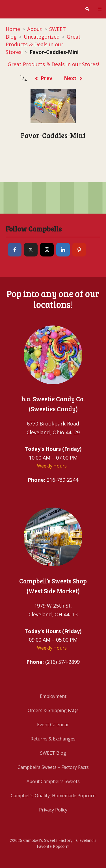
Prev (43, 78)
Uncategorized (42, 37)
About (35, 29)
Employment (53, 696)
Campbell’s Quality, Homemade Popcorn (53, 796)
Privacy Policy (53, 810)
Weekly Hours (52, 466)
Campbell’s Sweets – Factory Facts (53, 767)
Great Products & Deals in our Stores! (43, 44)
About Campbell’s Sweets (53, 781)
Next (73, 78)
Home (13, 29)
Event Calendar (53, 725)
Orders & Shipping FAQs (53, 710)
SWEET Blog (53, 753)
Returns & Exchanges (53, 739)
